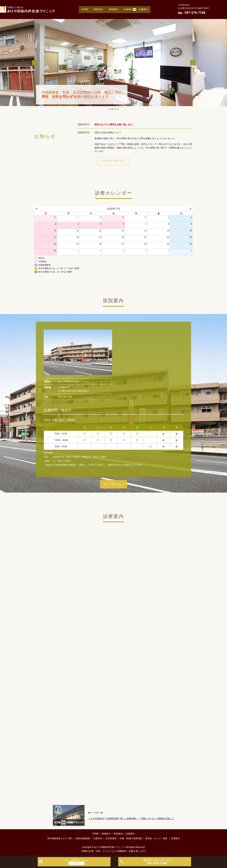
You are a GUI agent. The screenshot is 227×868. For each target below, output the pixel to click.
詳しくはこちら (113, 484)
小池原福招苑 (112, 818)
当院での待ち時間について (108, 133)
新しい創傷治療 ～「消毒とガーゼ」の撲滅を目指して (147, 818)
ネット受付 (76, 860)
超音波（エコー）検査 (156, 838)
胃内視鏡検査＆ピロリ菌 (59, 838)
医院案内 (114, 9)
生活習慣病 (111, 838)
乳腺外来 (98, 838)
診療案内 (130, 9)
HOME (83, 9)
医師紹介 (98, 9)
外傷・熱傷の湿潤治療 (131, 838)
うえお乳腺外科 (96, 818)
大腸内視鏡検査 (82, 838)
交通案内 (145, 9)
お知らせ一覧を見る (113, 161)
